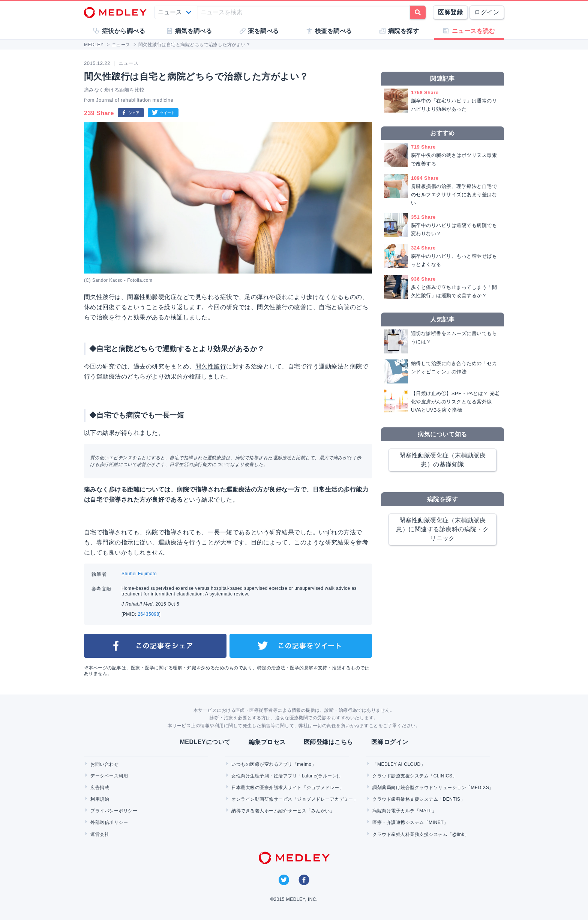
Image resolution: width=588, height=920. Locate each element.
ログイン (487, 12)
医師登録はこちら (328, 742)
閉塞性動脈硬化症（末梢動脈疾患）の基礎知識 (443, 460)
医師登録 (450, 12)
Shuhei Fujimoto (139, 574)
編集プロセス (267, 742)
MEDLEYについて (205, 742)
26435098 (148, 614)
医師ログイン (390, 742)
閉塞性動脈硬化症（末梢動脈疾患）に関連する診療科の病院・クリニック (442, 529)
